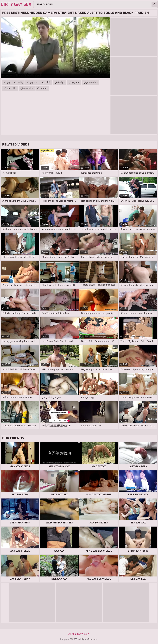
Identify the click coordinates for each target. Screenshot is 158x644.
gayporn (75, 82)
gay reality (28, 88)
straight (61, 82)
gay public (12, 88)
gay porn (34, 82)
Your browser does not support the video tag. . (55, 48)
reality (20, 82)
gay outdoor (92, 82)
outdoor (44, 88)
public (48, 82)
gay (8, 82)
